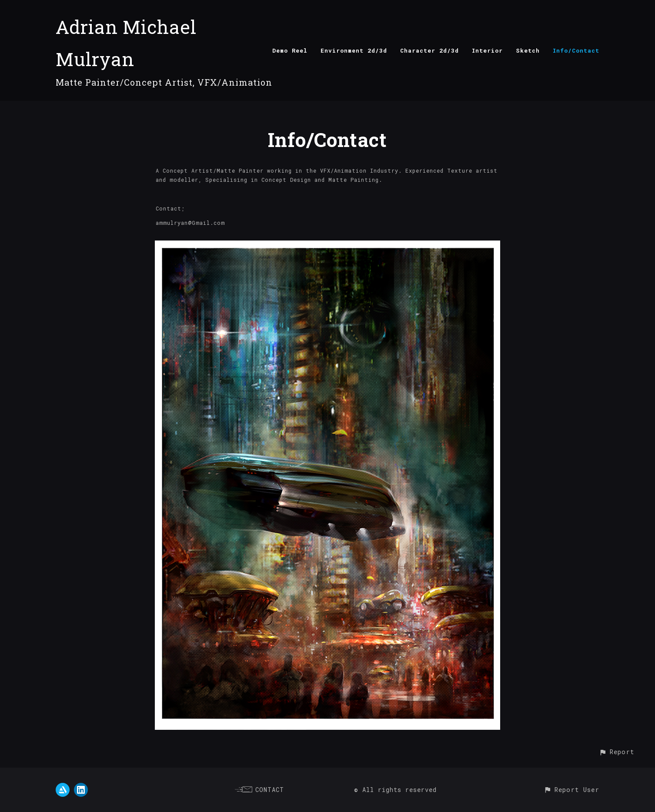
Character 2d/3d (429, 50)
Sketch (528, 50)
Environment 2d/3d (354, 50)
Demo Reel (290, 50)
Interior (487, 50)
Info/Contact (576, 50)
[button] (617, 752)
